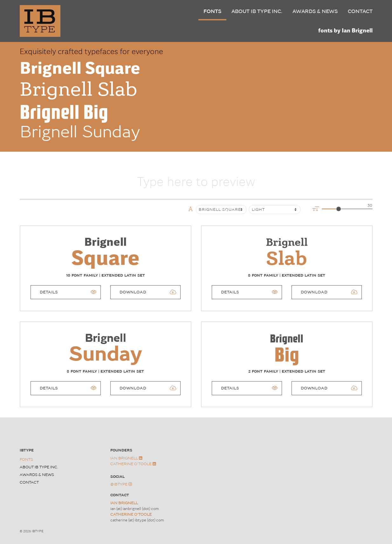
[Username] (196, 180)
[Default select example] (275, 210)
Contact (360, 11)
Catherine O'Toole (133, 464)
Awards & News (315, 11)
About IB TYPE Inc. (257, 11)
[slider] (339, 209)
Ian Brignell (126, 458)
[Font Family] (221, 210)
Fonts (212, 11)
